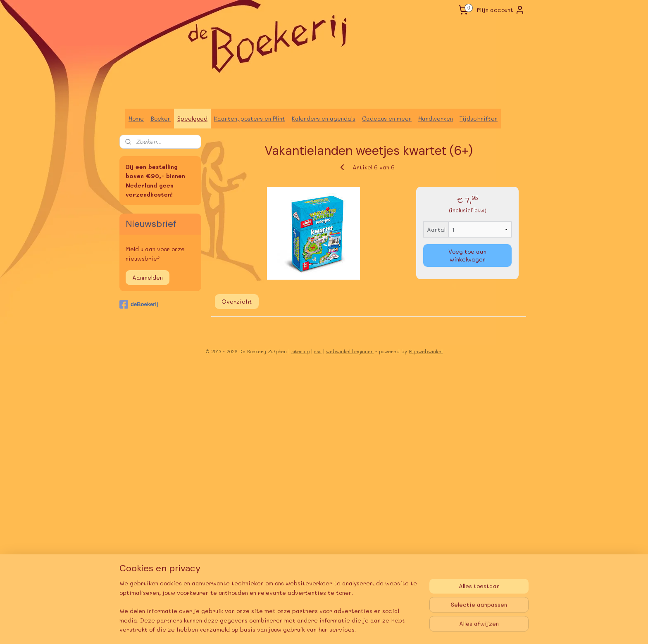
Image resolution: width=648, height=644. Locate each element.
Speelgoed (192, 118)
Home (136, 118)
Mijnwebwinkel (426, 351)
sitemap (300, 351)
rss (318, 351)
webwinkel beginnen (350, 351)
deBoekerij (139, 304)
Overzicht (237, 301)
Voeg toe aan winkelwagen (467, 255)
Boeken (161, 118)
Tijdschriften (479, 118)
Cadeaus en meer (387, 118)
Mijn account (501, 10)
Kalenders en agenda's (324, 118)
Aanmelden (148, 277)
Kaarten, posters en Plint (250, 118)
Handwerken (436, 118)
